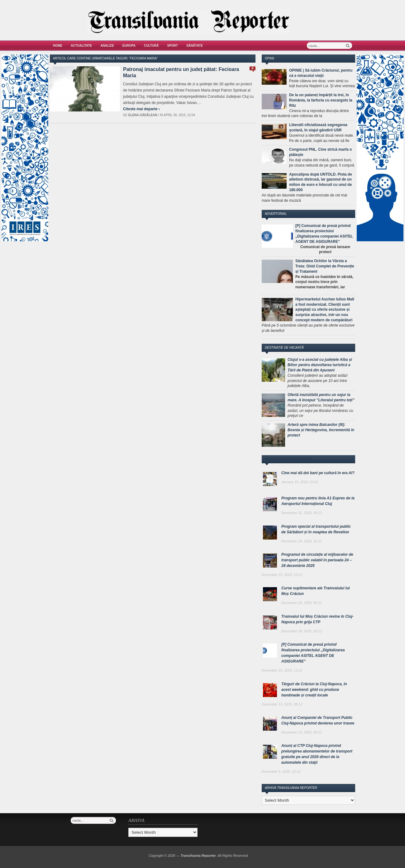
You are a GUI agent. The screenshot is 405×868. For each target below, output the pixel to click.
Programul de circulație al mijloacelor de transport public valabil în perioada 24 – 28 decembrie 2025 (317, 560)
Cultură (151, 46)
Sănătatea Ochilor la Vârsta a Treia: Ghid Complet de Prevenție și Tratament (325, 266)
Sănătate (195, 46)
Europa (129, 46)
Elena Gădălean (143, 115)
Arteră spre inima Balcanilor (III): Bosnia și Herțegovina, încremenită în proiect (321, 430)
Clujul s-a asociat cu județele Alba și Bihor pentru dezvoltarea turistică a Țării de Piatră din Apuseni (320, 365)
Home (58, 46)
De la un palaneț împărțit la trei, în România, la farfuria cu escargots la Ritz (321, 100)
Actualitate (81, 46)
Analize (107, 46)
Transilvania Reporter (198, 856)
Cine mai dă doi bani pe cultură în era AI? (318, 473)
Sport (173, 46)
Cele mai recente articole (288, 459)
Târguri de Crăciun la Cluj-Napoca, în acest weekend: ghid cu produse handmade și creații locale (314, 690)
